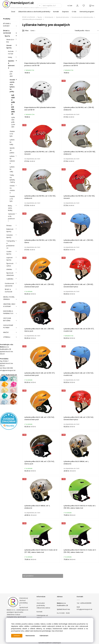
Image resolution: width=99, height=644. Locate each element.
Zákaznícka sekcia (43, 608)
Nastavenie (31, 636)
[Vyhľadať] (39, 6)
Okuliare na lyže (12, 134)
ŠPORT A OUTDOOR (7, 32)
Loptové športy (9, 259)
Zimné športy (9, 47)
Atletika (9, 269)
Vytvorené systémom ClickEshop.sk (49, 643)
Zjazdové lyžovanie (11, 64)
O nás (74, 12)
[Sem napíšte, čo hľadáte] (52, 6)
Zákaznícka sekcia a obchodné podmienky (34, 12)
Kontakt (56, 12)
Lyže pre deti (11, 74)
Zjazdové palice (12, 150)
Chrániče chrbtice (12, 189)
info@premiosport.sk (84, 609)
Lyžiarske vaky (12, 169)
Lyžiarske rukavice (12, 160)
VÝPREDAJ (7, 337)
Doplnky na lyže (12, 199)
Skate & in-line (10, 41)
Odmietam (44, 636)
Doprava (65, 12)
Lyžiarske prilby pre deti (13, 122)
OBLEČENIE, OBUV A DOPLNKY (9, 305)
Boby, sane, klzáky (10, 208)
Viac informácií (57, 631)
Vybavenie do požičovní (11, 217)
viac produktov (30, 576)
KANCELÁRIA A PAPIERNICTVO (8, 312)
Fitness (9, 226)
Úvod (13, 12)
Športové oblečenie (10, 274)
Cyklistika (10, 279)
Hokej (10, 57)
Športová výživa (10, 265)
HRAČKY (6, 332)
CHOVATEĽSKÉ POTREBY (8, 326)
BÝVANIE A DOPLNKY (7, 25)
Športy (7, 36)
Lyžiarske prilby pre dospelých (13, 104)
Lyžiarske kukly (12, 142)
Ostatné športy (9, 236)
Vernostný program (87, 12)
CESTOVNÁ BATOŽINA (7, 319)
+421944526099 (85, 603)
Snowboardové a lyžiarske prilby (12, 86)
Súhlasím (17, 636)
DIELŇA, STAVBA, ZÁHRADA (9, 298)
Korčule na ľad (11, 53)
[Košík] (92, 6)
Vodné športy (9, 253)
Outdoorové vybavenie (9, 285)
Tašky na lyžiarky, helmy (12, 179)
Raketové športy (10, 230)
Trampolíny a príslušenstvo (11, 244)
